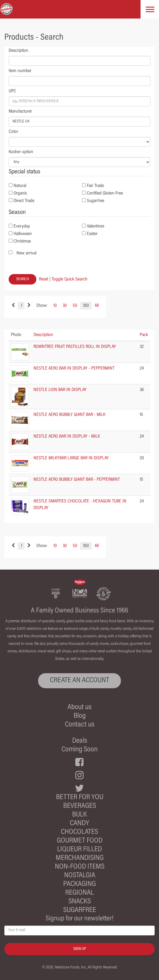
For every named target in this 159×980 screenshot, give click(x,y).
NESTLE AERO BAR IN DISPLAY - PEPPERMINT (74, 368)
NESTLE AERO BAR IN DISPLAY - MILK (67, 436)
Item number (20, 71)
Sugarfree (96, 201)
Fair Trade (95, 186)
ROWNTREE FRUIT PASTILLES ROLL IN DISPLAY (75, 347)
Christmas (22, 241)
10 (55, 306)
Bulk (79, 815)
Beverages (80, 806)
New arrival (26, 253)
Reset (44, 279)
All (97, 306)
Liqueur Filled (79, 850)
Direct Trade (24, 201)
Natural (20, 186)
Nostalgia (80, 876)
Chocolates (79, 832)
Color (13, 132)
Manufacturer (20, 111)
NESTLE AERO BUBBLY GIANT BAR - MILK (69, 415)
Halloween (23, 234)
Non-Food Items (80, 867)
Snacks (80, 902)
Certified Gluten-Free (105, 193)
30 (65, 306)
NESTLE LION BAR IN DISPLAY (60, 390)
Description (18, 51)
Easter (92, 234)
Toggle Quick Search (70, 279)
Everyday (22, 226)
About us (79, 708)
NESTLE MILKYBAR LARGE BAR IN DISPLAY (71, 458)
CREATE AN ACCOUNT (79, 681)
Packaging (79, 884)
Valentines (96, 226)
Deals (80, 741)
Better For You (80, 798)
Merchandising (80, 858)
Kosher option (21, 152)
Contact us (80, 725)
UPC (12, 91)
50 (75, 306)
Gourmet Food (80, 841)
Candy (79, 824)
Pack (144, 335)
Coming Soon (79, 750)
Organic (20, 193)
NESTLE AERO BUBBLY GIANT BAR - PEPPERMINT (77, 480)
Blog (80, 716)
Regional (79, 893)
